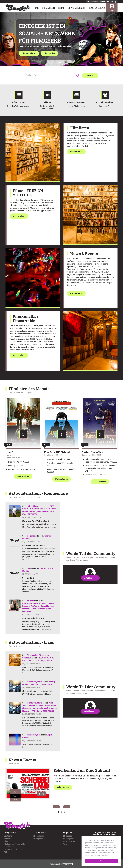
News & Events (76, 8)
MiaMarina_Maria (34, 681)
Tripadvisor (69, 841)
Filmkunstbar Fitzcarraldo (14, 843)
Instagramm (69, 838)
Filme (61, 8)
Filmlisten (49, 8)
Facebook (68, 835)
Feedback (39, 835)
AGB (6, 851)
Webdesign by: (62, 863)
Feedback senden (96, 2)
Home (36, 8)
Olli (28, 568)
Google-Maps (40, 838)
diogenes (31, 535)
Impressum (9, 846)
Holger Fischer (33, 506)
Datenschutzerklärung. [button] (100, 855)
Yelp (66, 843)
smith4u (30, 600)
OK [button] (101, 861)
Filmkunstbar (96, 8)
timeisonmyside (34, 734)
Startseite (8, 835)
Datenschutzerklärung (13, 849)
